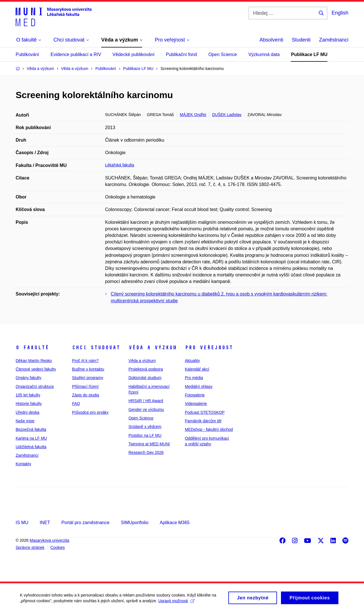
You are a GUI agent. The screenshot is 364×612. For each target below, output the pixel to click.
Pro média (194, 378)
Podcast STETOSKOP (205, 412)
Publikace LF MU (309, 54)
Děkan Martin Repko (34, 361)
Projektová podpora (146, 369)
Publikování (27, 54)
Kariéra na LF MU (31, 438)
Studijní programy (88, 378)
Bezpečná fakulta (31, 429)
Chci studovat (96, 348)
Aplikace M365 (175, 523)
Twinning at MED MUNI (149, 444)
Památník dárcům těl (203, 421)
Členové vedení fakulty (36, 369)
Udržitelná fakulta (31, 447)
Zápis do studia (85, 395)
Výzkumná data (264, 54)
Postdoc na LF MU (145, 435)
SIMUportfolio (135, 523)
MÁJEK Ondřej (193, 115)
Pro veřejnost (209, 348)
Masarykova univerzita (49, 540)
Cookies (58, 547)
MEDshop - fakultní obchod (209, 429)
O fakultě (32, 348)
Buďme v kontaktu (88, 369)
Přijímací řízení (85, 386)
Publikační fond (181, 54)
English (340, 13)
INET (45, 523)
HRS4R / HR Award (146, 401)
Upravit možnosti (176, 603)
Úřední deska (27, 412)
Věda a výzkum (153, 348)
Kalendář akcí (197, 369)
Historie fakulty (29, 404)
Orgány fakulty (28, 378)
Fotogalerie (195, 395)
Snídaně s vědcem (145, 427)
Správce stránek (30, 547)
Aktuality (192, 361)
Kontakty (23, 464)
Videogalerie (196, 404)
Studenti (301, 40)
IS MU (22, 523)
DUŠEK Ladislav (227, 115)
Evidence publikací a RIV (76, 54)
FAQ (76, 404)
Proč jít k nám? (85, 361)
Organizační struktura (35, 386)
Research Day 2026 (146, 452)
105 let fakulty (28, 395)
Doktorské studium (145, 378)
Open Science (223, 54)
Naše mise (25, 421)
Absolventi (271, 40)
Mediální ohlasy (199, 386)
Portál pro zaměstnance (85, 523)
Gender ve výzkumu (146, 410)
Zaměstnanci (334, 40)
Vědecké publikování (134, 54)
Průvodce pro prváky (90, 412)
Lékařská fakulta (120, 165)
